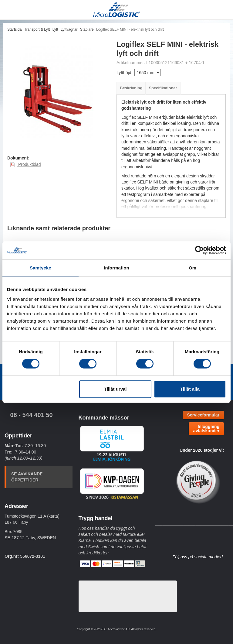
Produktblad (25, 164)
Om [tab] (192, 268)
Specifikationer (163, 88)
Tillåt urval (115, 389)
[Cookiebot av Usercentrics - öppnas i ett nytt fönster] (199, 250)
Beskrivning (131, 88)
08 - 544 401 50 (31, 415)
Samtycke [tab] (41, 268)
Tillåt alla (190, 389)
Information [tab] (116, 268)
